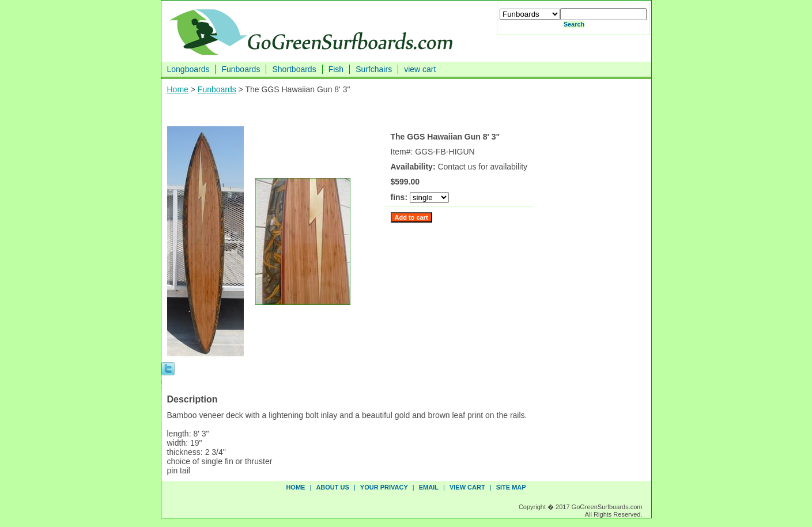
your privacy (384, 487)
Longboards (188, 69)
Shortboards (294, 69)
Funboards (241, 69)
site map (511, 487)
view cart (420, 69)
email (429, 487)
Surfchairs (374, 69)
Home (178, 89)
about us (332, 487)
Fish (336, 69)
